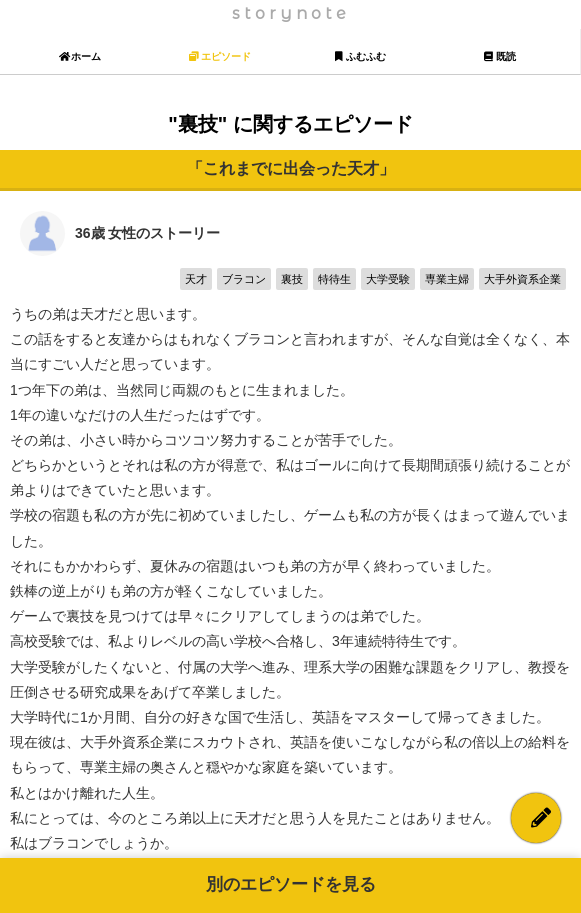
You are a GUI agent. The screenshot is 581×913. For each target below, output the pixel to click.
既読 (500, 56)
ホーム (80, 56)
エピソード (220, 56)
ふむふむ (360, 56)
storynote (291, 13)
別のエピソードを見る (291, 884)
